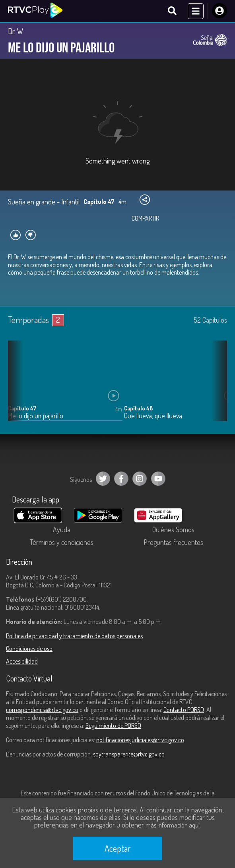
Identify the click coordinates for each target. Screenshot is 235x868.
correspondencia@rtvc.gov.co (42, 710)
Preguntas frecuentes (173, 542)
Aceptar (118, 848)
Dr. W (16, 31)
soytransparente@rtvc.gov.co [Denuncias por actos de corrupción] (129, 754)
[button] (217, 387)
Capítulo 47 (22, 408)
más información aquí (173, 825)
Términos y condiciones (62, 542)
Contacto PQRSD (184, 710)
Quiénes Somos (173, 529)
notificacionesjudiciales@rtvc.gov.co (140, 740)
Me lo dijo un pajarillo (36, 416)
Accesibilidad (22, 661)
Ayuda (62, 529)
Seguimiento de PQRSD (113, 726)
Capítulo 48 (138, 408)
